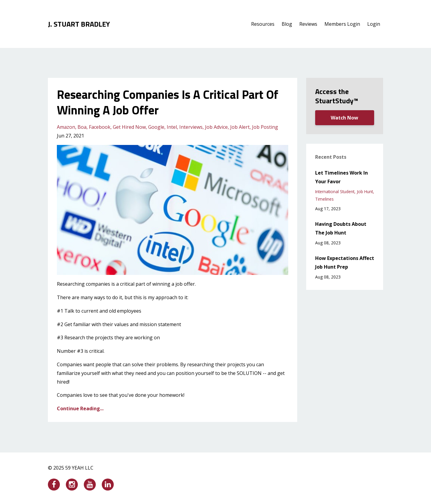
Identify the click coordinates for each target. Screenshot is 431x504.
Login (374, 24)
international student (335, 192)
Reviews (308, 24)
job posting (265, 127)
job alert (240, 127)
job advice (216, 127)
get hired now (129, 127)
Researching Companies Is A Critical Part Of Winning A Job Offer (168, 102)
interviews (191, 127)
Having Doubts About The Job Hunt (341, 228)
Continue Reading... (80, 408)
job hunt (365, 192)
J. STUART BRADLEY (79, 24)
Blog (287, 24)
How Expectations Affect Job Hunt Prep (345, 262)
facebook (100, 127)
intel (172, 127)
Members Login (342, 24)
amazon (66, 127)
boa (82, 127)
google (156, 127)
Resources (263, 24)
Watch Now (345, 118)
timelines (324, 199)
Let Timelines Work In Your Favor (342, 177)
